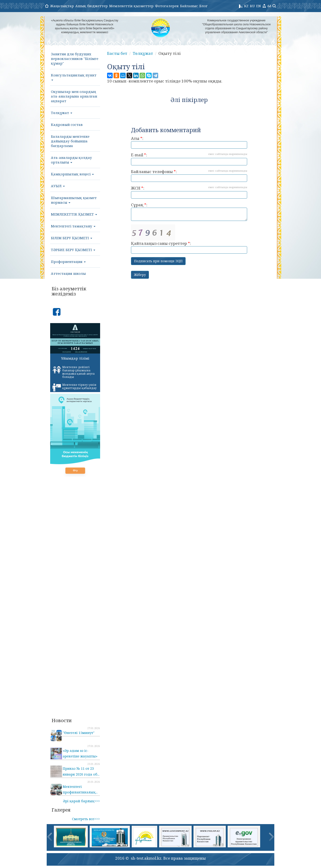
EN (259, 6)
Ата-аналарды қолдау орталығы (71, 160)
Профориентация (68, 262)
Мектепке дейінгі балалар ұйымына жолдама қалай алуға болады (74, 372)
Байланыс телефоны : (189, 175)
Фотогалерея (167, 6)
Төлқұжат (62, 113)
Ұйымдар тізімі (75, 358)
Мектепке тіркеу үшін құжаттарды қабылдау (75, 387)
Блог (203, 6)
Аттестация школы (68, 273)
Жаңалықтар (62, 6)
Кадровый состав (67, 124)
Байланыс (189, 6)
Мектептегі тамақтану (73, 226)
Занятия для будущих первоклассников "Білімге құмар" (75, 59)
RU (252, 6)
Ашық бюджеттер (92, 6)
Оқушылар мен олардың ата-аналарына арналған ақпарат (74, 96)
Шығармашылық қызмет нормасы (74, 200)
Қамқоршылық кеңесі (72, 174)
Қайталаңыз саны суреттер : (189, 239)
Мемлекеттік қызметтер (131, 6)
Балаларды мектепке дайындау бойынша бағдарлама (70, 141)
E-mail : (189, 159)
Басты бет (117, 53)
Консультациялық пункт (74, 77)
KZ (246, 6)
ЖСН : (189, 192)
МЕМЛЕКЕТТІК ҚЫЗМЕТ (74, 214)
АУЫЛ (58, 186)
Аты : (189, 142)
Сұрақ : (189, 211)
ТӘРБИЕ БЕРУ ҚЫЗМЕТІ (73, 250)
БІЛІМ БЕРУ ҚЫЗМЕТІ (72, 238)
